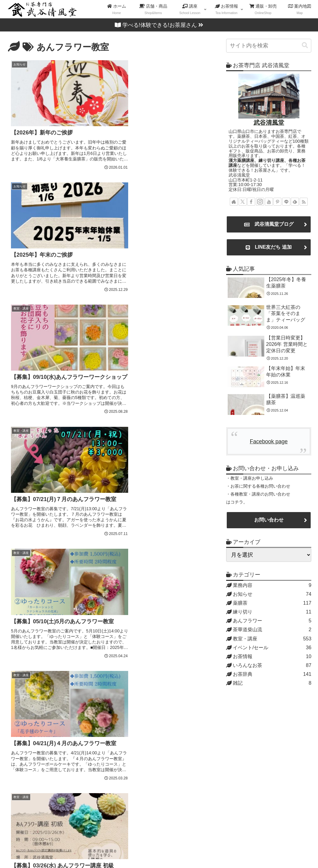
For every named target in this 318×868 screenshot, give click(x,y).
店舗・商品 (142, 849)
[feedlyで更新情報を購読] (295, 202)
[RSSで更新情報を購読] (304, 202)
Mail (13, 783)
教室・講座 (176, 849)
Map (34, 783)
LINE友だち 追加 (269, 247)
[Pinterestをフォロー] (277, 202)
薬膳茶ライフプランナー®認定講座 (159, 731)
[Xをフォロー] (243, 202)
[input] (269, 46)
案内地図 (208, 849)
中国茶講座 (130, 791)
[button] (305, 45)
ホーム (112, 849)
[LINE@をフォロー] (286, 202)
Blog (55, 783)
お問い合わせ (269, 520)
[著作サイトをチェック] (234, 202)
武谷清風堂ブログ (269, 224)
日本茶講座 (130, 781)
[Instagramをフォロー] (260, 202)
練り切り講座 (133, 742)
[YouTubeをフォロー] (269, 202)
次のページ (109, 660)
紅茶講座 (127, 801)
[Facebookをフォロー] (251, 202)
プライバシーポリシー (288, 849)
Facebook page (269, 441)
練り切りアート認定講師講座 (152, 751)
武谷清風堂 (269, 123)
